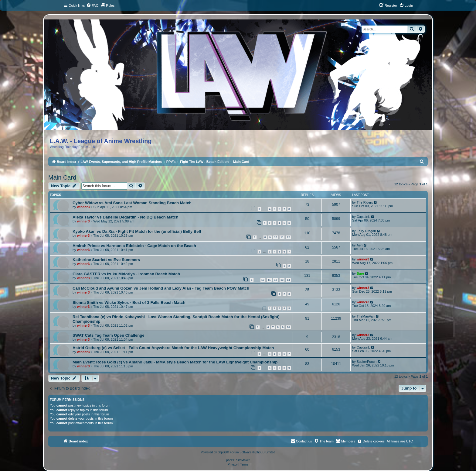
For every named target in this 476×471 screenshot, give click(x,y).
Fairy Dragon (366, 231)
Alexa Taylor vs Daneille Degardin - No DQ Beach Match (126, 217)
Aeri (360, 245)
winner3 (83, 207)
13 (282, 280)
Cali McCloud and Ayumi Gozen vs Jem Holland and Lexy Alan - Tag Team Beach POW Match (161, 288)
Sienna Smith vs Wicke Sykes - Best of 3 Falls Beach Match (129, 303)
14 (288, 280)
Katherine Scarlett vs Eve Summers (106, 260)
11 (282, 237)
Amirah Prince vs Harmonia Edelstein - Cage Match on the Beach (134, 246)
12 (288, 237)
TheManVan (366, 316)
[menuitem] (92, 5)
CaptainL (363, 217)
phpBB (222, 452)
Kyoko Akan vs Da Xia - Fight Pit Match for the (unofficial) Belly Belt (137, 231)
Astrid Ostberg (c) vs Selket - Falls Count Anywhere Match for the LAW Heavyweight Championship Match (173, 348)
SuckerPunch (367, 362)
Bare (360, 273)
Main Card (62, 177)
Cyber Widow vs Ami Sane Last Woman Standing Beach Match (132, 203)
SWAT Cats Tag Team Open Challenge (109, 335)
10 (276, 237)
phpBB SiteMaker (238, 460)
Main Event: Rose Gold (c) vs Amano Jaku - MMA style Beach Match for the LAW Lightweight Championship (175, 362)
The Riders (365, 202)
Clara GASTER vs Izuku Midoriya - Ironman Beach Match (126, 274)
